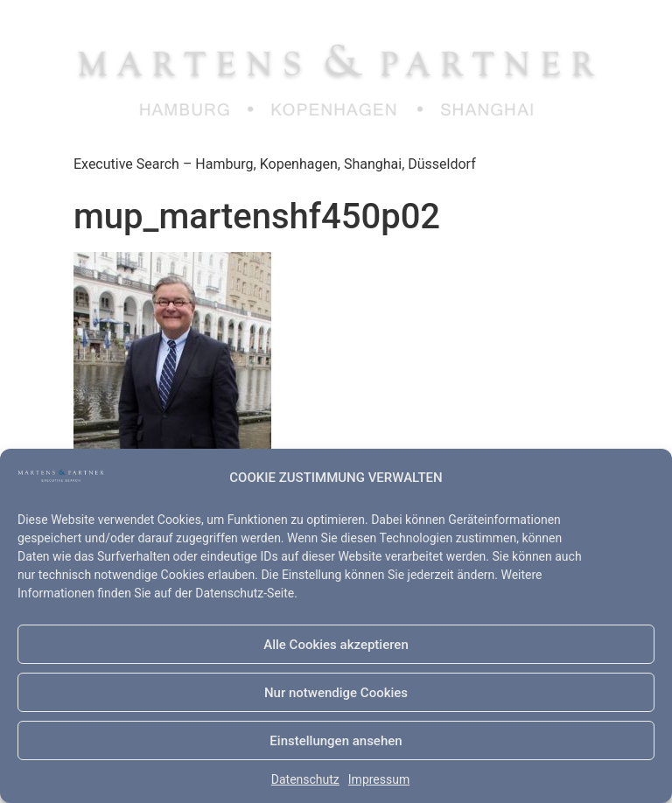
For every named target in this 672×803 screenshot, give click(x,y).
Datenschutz (305, 779)
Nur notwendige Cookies (336, 693)
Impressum (379, 779)
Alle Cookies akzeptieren (336, 645)
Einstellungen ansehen (336, 741)
